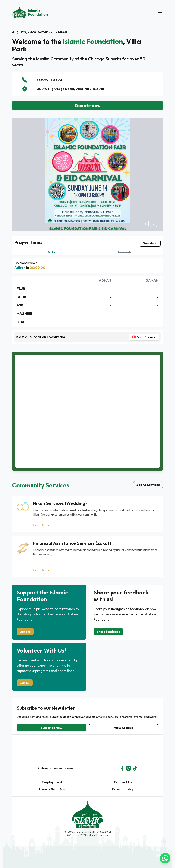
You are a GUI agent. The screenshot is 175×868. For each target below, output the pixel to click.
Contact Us (123, 782)
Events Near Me (52, 789)
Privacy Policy (123, 789)
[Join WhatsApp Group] (145, 858)
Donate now (88, 105)
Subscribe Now (51, 728)
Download (150, 243)
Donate (25, 632)
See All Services (148, 485)
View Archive (124, 728)
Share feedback (108, 632)
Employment (52, 782)
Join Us (25, 683)
